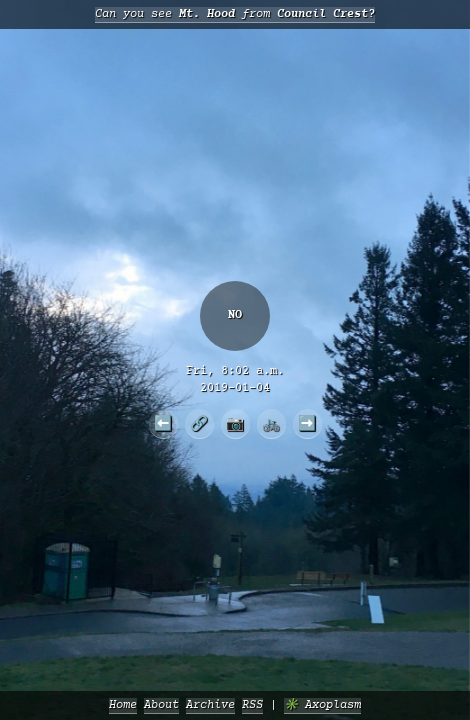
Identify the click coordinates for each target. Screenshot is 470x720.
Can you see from (235, 14)
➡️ (307, 423)
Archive (210, 705)
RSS (252, 705)
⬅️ (163, 423)
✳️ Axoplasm (322, 705)
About (161, 705)
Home (123, 705)
